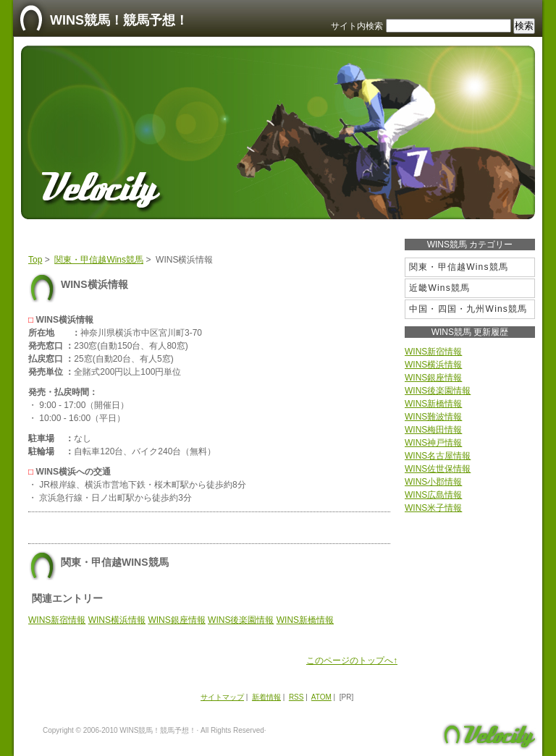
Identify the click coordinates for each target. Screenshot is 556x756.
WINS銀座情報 (176, 620)
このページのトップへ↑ (352, 661)
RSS (296, 697)
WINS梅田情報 (433, 430)
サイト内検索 (357, 26)
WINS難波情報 (433, 417)
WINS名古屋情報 (438, 456)
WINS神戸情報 (433, 443)
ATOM (321, 697)
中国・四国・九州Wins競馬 (468, 309)
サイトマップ (222, 697)
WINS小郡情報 (433, 482)
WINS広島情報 (433, 495)
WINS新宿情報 (57, 620)
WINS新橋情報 (305, 620)
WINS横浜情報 (117, 620)
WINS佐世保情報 (438, 469)
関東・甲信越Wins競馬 (99, 260)
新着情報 (266, 697)
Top (35, 260)
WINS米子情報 (433, 508)
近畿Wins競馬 (439, 288)
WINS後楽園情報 (241, 620)
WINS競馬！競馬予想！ (119, 20)
